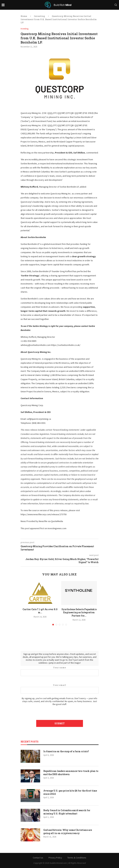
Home (24, 16)
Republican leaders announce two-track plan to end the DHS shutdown (71, 773)
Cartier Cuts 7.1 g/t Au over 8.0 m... (40, 611)
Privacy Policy (55, 858)
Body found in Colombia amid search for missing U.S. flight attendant (67, 812)
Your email (60, 689)
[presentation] (60, 712)
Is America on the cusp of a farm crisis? (66, 751)
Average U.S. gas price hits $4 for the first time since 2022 (70, 792)
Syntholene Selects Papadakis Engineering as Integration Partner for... (79, 612)
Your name (60, 671)
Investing (39, 16)
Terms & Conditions (77, 858)
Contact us (38, 858)
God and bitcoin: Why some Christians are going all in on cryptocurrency (68, 832)
